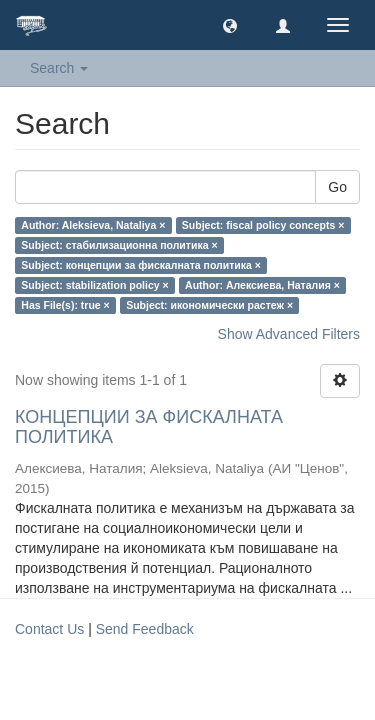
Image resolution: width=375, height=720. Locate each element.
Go (337, 187)
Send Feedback (145, 629)
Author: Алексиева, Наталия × (262, 285)
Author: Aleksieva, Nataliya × (93, 225)
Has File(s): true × (65, 305)
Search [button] (59, 68)
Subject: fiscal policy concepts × (263, 225)
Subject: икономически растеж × (209, 305)
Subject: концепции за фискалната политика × (141, 265)
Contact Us (49, 629)
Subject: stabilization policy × (94, 285)
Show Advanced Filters (289, 334)
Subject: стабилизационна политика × (119, 245)
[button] (230, 25)
